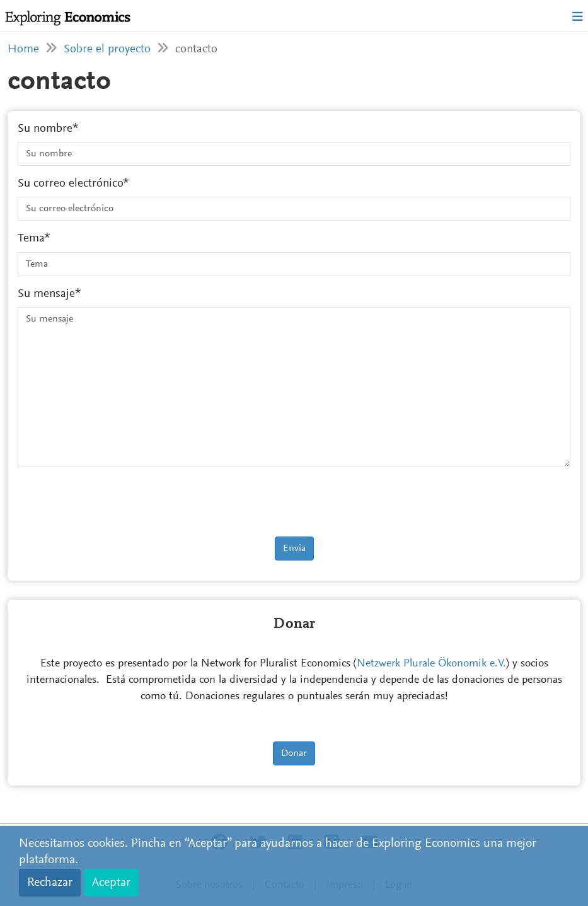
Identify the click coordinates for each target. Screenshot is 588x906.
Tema (31, 239)
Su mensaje (46, 294)
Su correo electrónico (70, 184)
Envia (294, 549)
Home (23, 49)
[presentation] (113, 502)
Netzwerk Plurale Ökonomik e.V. (431, 664)
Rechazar (50, 883)
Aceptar (111, 883)
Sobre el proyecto (107, 49)
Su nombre (45, 129)
